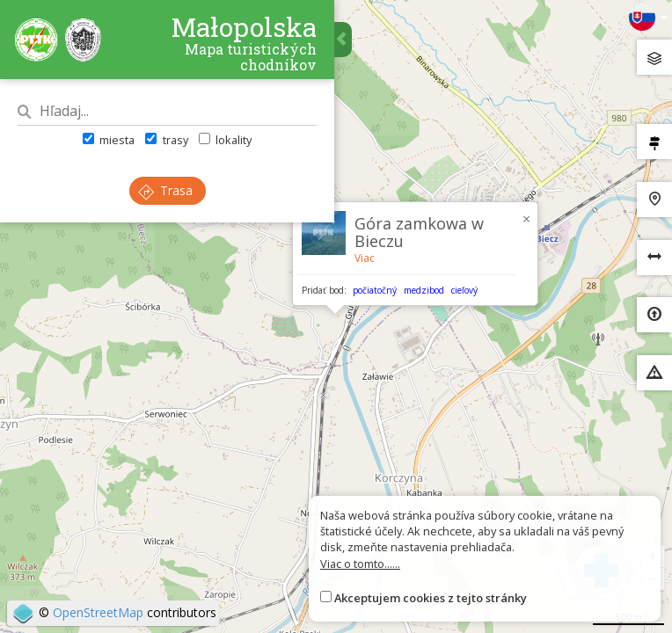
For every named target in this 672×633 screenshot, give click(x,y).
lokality (225, 140)
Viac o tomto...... (360, 564)
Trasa (165, 190)
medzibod (424, 290)
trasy (166, 140)
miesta (109, 140)
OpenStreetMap (98, 612)
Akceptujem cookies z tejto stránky (431, 598)
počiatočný (375, 290)
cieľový (464, 290)
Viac (365, 258)
